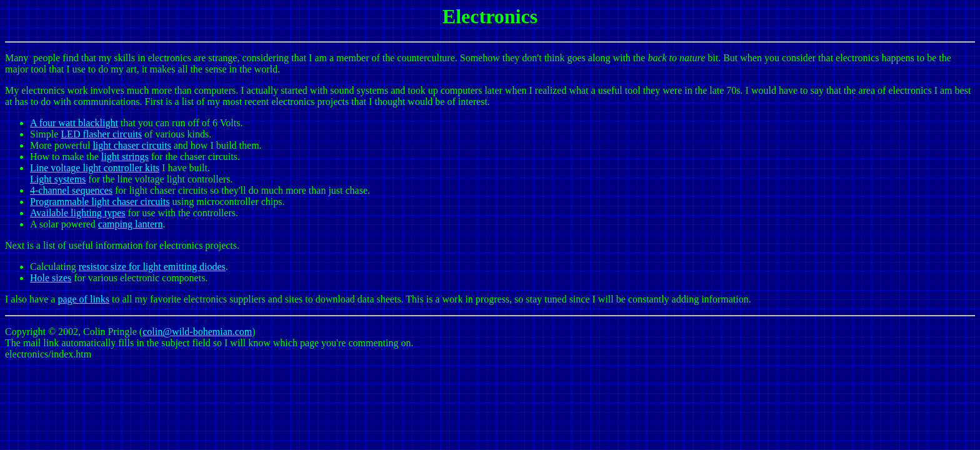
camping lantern (131, 224)
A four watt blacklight (74, 123)
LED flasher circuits (101, 134)
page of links (83, 299)
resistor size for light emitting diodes (152, 267)
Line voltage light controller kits (95, 168)
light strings (125, 157)
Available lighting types (78, 213)
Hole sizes (51, 278)
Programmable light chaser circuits (100, 202)
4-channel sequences (71, 190)
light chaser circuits (132, 145)
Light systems (58, 179)
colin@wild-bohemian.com (197, 332)
